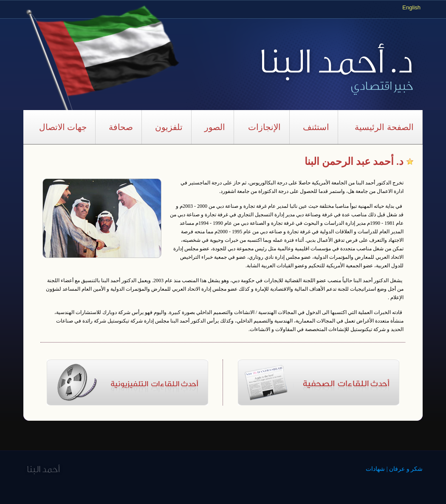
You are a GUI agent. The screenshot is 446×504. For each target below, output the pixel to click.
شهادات (375, 469)
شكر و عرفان (406, 469)
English (411, 7)
